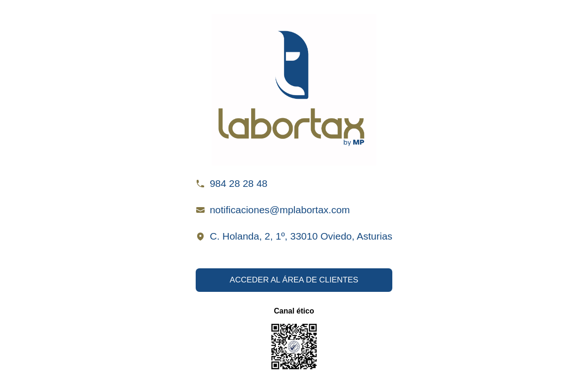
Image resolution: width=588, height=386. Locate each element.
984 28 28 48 (239, 183)
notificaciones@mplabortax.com (280, 210)
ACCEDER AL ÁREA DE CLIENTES (294, 280)
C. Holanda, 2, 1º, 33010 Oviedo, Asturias (301, 236)
